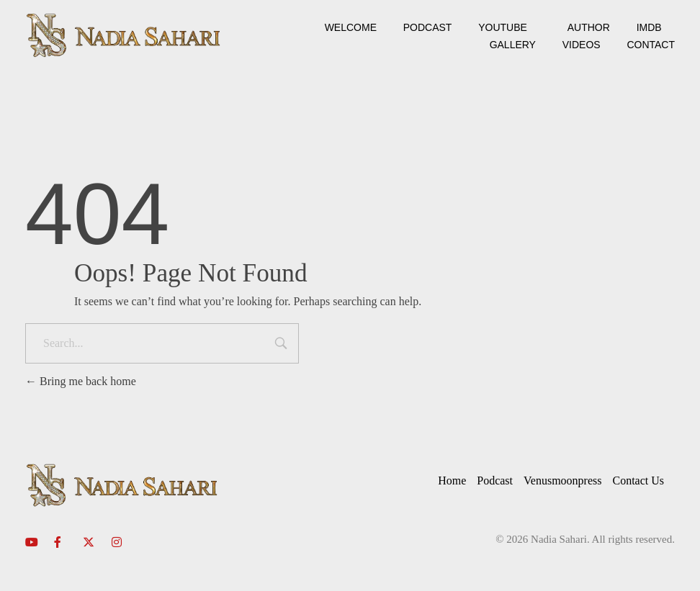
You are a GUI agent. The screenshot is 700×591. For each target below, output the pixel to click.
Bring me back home (81, 381)
